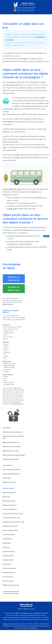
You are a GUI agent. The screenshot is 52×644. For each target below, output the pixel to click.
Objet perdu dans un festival (12, 447)
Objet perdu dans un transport (12, 432)
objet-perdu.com (18, 404)
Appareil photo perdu (9, 492)
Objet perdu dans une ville (11, 442)
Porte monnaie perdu (9, 568)
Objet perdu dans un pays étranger (14, 455)
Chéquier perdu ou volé (10, 526)
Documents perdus (9, 551)
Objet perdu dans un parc (11, 451)
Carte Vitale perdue (9, 535)
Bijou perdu (6, 497)
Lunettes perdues (8, 556)
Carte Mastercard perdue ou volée (14, 522)
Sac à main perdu (8, 581)
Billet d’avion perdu (9, 501)
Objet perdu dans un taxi (10, 459)
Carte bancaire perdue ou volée (13, 514)
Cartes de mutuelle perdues (11, 474)
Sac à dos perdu (8, 577)
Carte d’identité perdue (10, 530)
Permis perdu (7, 564)
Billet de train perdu (9, 505)
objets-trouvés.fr (8, 304)
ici (12, 124)
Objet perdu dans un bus (11, 593)
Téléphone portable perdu (11, 585)
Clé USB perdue (7, 539)
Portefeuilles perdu (9, 573)
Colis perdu (6, 547)
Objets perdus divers (9, 482)
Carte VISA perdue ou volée (11, 518)
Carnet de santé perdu (10, 509)
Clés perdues (7, 478)
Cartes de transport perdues (12, 470)
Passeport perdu (8, 560)
